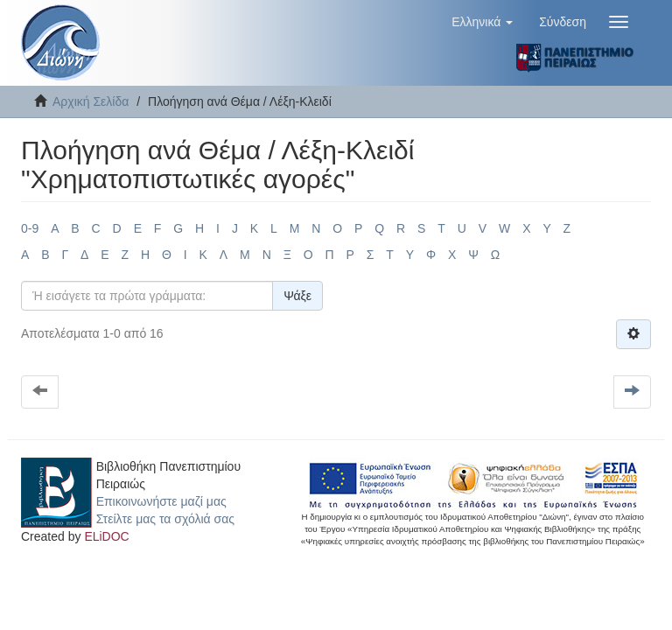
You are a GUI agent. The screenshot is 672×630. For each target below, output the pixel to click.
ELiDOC (106, 536)
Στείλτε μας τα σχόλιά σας (165, 519)
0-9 (30, 228)
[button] (482, 22)
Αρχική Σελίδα (91, 101)
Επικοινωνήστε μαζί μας (161, 501)
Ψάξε (297, 296)
